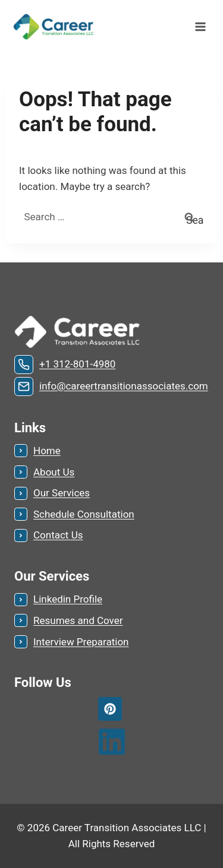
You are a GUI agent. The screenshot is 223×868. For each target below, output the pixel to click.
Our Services (62, 493)
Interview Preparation (81, 642)
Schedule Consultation (84, 514)
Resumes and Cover (78, 620)
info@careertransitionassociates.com (124, 386)
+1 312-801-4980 (77, 364)
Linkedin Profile (68, 599)
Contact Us (58, 535)
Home (47, 451)
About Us (54, 472)
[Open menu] (200, 26)
